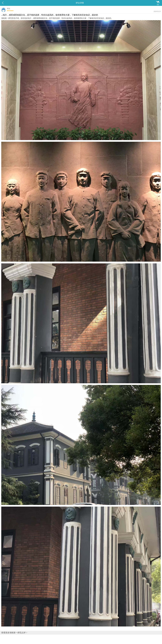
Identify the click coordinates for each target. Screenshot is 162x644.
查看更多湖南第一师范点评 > (14, 633)
